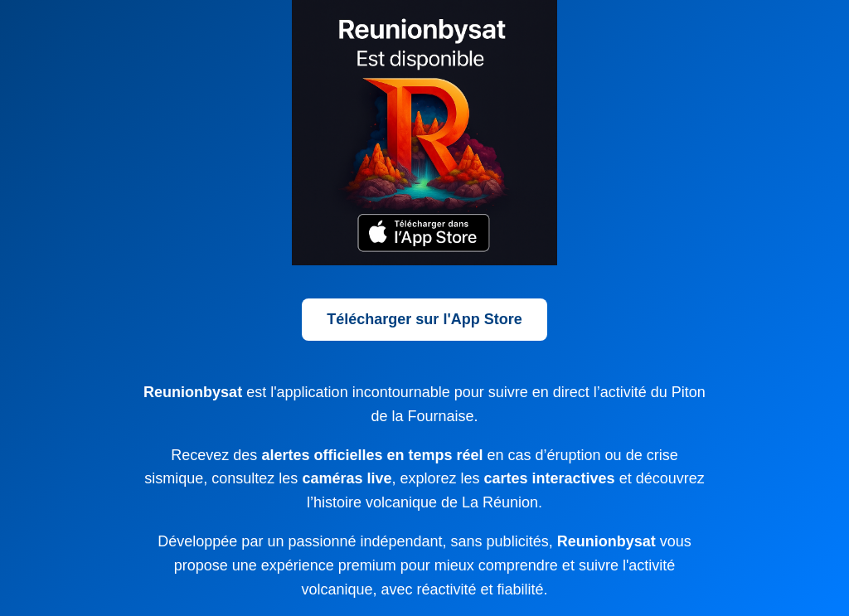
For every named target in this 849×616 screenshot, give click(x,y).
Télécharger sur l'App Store (424, 319)
